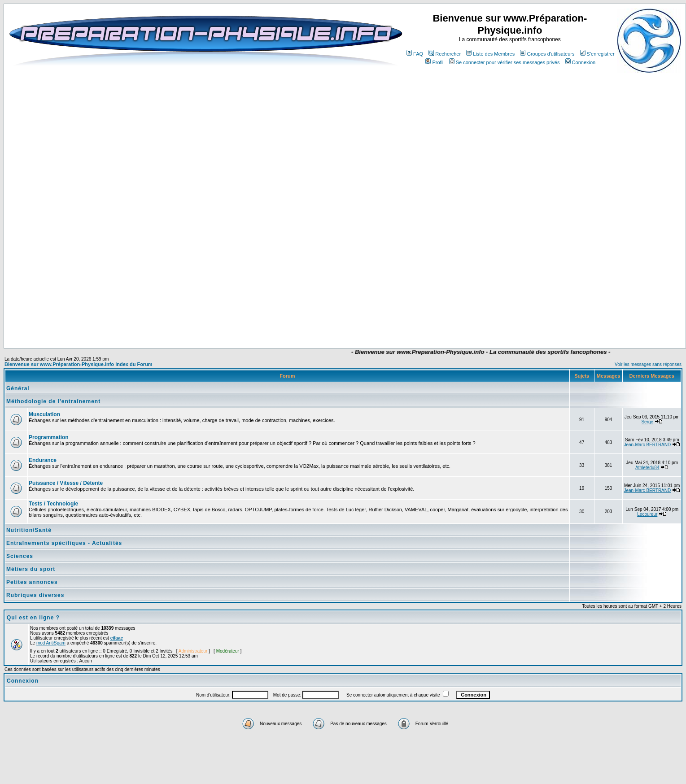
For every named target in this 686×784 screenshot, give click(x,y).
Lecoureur (647, 514)
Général (18, 388)
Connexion (581, 62)
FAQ (415, 54)
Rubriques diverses (35, 595)
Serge (647, 422)
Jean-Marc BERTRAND (647, 445)
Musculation (44, 414)
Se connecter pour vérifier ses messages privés (505, 62)
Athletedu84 (647, 468)
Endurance (43, 460)
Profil (434, 62)
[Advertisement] (287, 322)
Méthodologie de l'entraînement (53, 401)
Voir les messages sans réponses (648, 364)
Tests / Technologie (53, 504)
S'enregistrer (597, 54)
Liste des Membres (490, 54)
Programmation (49, 437)
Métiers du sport (31, 569)
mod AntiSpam (51, 643)
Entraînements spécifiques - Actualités (64, 543)
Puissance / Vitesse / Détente (66, 483)
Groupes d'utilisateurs (547, 54)
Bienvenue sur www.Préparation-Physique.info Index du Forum (79, 364)
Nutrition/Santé (29, 530)
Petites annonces (32, 582)
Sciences (20, 556)
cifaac (117, 638)
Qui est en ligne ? (33, 618)
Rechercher (445, 54)
